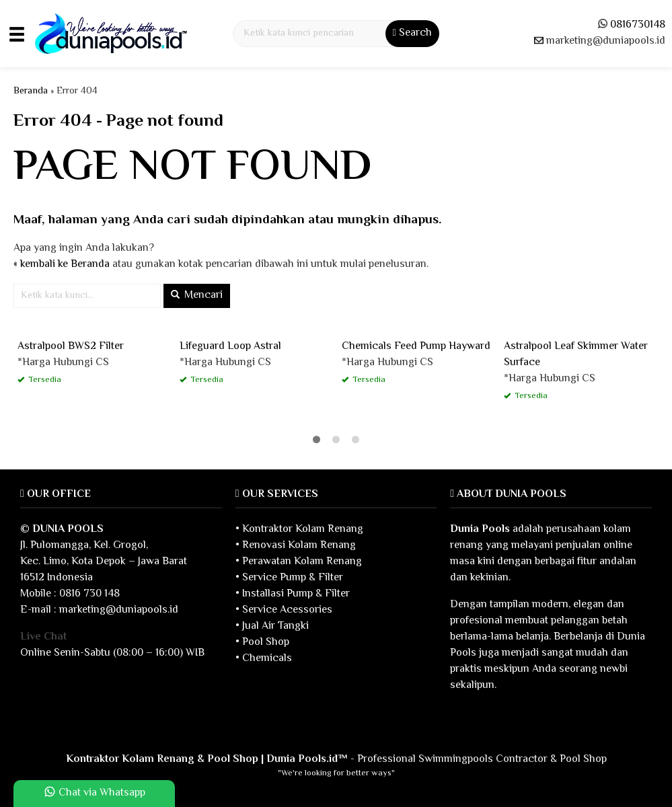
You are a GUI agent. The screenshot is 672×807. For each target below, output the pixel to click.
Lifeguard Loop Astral (230, 347)
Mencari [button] (197, 296)
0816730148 (638, 25)
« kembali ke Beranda (62, 265)
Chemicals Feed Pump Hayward (416, 347)
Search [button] (412, 33)
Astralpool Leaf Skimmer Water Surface (576, 355)
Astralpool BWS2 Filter (71, 347)
